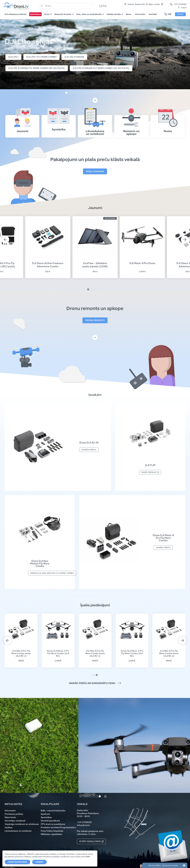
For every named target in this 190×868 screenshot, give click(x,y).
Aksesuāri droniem (63, 14)
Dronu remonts (95, 320)
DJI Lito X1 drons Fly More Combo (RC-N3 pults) (37, 68)
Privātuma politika (14, 814)
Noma (129, 14)
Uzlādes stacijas (114, 14)
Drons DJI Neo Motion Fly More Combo (52, 573)
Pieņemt (40, 862)
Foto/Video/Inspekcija (52, 831)
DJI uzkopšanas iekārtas (16, 14)
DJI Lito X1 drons (74, 57)
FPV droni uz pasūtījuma (53, 824)
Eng (105, 6)
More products (150, 472)
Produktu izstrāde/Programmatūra (58, 827)
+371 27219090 (178, 4)
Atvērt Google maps (91, 841)
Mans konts (10, 817)
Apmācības (46, 817)
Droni (47, 14)
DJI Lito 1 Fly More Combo (41, 57)
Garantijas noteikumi (15, 821)
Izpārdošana (35, 14)
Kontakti (153, 14)
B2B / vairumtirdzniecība (53, 811)
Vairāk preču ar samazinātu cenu (95, 683)
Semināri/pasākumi (50, 821)
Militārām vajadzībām (51, 834)
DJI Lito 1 (13, 57)
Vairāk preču (89, 450)
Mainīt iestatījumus (18, 862)
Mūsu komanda (95, 171)
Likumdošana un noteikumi (18, 831)
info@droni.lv (83, 825)
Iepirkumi (45, 814)
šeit (88, 857)
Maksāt (180, 14)
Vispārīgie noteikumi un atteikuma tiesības (22, 826)
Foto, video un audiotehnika (89, 14)
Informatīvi (140, 14)
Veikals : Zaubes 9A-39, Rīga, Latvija (144, 4)
